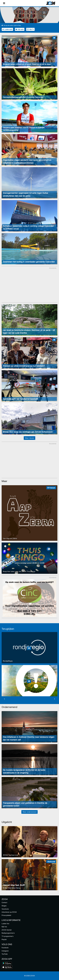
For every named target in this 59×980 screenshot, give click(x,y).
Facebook (5, 948)
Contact (4, 902)
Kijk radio (20, 29)
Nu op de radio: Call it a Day (11, 25)
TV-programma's (7, 936)
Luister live (5, 924)
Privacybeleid (6, 915)
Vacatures (5, 909)
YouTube (5, 954)
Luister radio (7, 29)
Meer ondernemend (29, 812)
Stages (4, 906)
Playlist (4, 939)
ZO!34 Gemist (7, 930)
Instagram (5, 951)
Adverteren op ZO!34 (9, 912)
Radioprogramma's (8, 933)
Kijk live (4, 927)
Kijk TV (30, 29)
